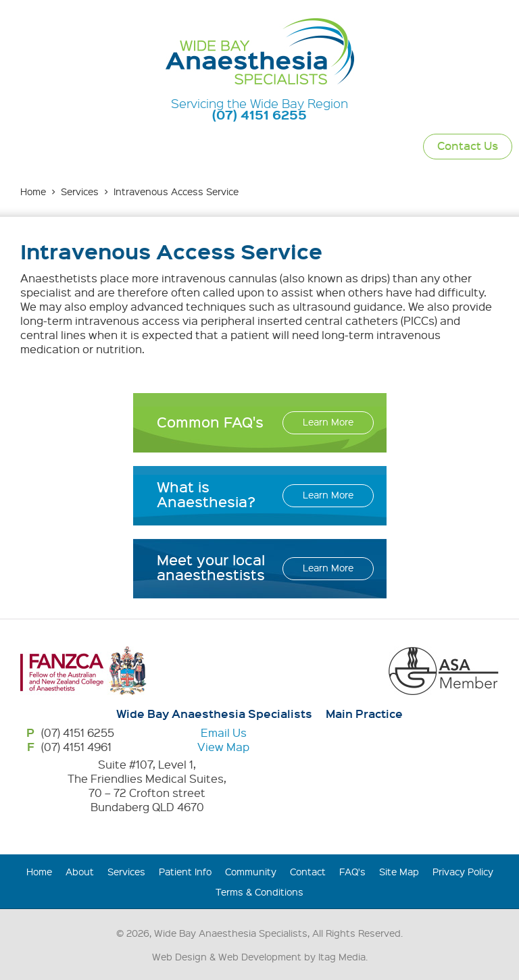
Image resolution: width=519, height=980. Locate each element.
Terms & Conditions (259, 892)
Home (33, 191)
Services (80, 191)
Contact (308, 871)
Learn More (328, 421)
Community (251, 871)
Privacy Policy (463, 871)
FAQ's (352, 871)
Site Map (399, 871)
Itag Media (342, 956)
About (80, 871)
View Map (223, 747)
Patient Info (185, 871)
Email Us (224, 732)
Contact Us (468, 145)
